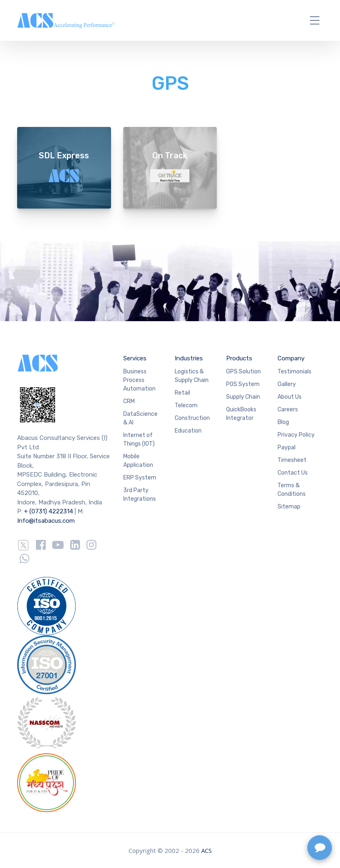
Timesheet (292, 460)
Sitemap (289, 507)
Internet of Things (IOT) (139, 440)
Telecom (186, 405)
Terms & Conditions (292, 490)
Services (135, 358)
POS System (243, 384)
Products (239, 358)
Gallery (287, 384)
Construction (192, 418)
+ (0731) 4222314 (49, 511)
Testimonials (294, 372)
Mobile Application (138, 461)
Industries (189, 358)
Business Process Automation (139, 380)
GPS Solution (243, 372)
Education (188, 431)
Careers (288, 410)
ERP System (140, 478)
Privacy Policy (296, 435)
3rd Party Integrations (140, 495)
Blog (283, 422)
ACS (207, 850)
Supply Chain (243, 397)
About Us (290, 397)
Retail (182, 393)
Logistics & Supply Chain (192, 376)
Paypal (287, 447)
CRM (129, 401)
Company (291, 358)
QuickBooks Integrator (241, 414)
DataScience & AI (140, 418)
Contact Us (293, 473)
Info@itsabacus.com (46, 521)
